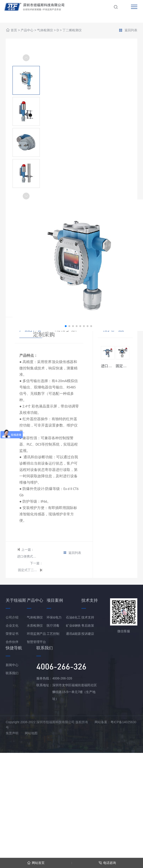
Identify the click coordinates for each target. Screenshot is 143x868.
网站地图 (31, 733)
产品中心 (27, 30)
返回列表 (128, 31)
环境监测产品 (36, 634)
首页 (14, 30)
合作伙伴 (12, 642)
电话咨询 (107, 863)
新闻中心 (12, 665)
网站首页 (36, 863)
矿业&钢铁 (73, 626)
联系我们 (12, 673)
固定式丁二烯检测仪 (28, 570)
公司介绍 (12, 617)
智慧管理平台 (36, 642)
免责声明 (12, 733)
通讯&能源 (73, 634)
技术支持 (88, 617)
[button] (26, 196)
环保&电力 (54, 617)
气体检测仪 (45, 30)
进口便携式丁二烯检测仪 (27, 556)
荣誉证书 (12, 634)
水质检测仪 (35, 626)
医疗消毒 (53, 626)
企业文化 (12, 626)
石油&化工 (73, 617)
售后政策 (88, 626)
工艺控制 (53, 634)
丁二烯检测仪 (72, 30)
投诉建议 (88, 634)
